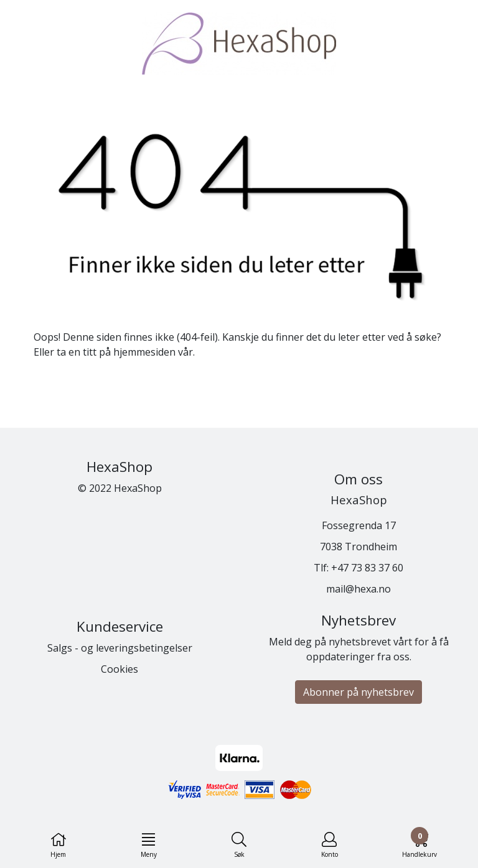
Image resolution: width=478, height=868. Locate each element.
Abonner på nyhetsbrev (358, 692)
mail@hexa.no (358, 589)
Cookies (119, 669)
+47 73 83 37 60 (367, 568)
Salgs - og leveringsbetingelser (120, 648)
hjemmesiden (144, 352)
